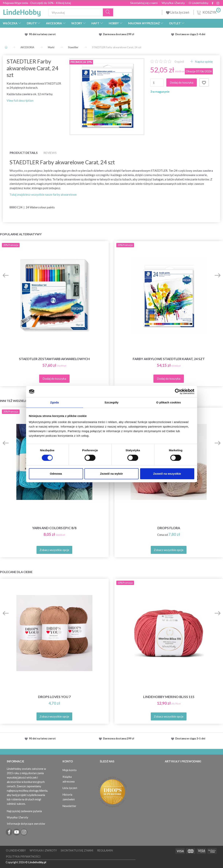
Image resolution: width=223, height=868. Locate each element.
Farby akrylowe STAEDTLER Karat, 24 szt (169, 359)
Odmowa (56, 474)
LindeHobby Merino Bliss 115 (169, 697)
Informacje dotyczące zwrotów (26, 824)
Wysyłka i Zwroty (173, 3)
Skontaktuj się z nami (144, 3)
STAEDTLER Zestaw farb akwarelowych (54, 359)
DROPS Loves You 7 (54, 697)
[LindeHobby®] (22, 12)
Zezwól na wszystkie (167, 474)
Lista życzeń (178, 12)
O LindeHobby (199, 3)
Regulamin (105, 850)
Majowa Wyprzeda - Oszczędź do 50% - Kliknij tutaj (37, 3)
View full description (20, 100)
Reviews (50, 153)
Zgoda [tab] (55, 402)
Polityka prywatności (23, 857)
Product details (24, 153)
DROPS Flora (169, 528)
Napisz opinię (204, 61)
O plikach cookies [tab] (169, 402)
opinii (179, 61)
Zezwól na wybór (111, 474)
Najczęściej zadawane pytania (24, 811)
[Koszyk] (208, 12)
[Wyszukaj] (108, 12)
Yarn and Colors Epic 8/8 (54, 528)
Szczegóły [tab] (111, 402)
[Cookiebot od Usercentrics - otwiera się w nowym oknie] (178, 391)
